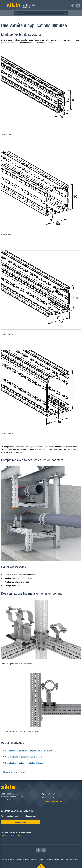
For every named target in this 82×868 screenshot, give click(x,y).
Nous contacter (20, 822)
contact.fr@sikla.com (54, 801)
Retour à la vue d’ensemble (13, 772)
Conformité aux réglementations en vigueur (22, 757)
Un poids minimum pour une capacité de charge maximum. (29, 751)
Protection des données (55, 860)
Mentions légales (72, 860)
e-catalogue (22, 452)
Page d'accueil (7, 860)
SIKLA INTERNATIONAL (11, 835)
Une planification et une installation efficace (23, 763)
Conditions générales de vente (25, 860)
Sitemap (41, 860)
